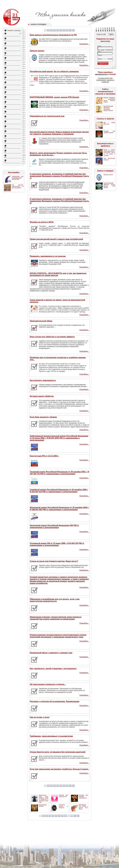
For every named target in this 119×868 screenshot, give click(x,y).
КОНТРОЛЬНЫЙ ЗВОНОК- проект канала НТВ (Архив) (54, 97)
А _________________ (13, 34)
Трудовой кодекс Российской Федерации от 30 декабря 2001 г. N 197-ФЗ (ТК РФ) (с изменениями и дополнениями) (59, 473)
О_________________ (13, 98)
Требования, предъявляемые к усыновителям (51, 736)
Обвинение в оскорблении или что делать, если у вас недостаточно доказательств (55, 600)
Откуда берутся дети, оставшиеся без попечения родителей (58, 752)
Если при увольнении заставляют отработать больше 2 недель (59, 769)
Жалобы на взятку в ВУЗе (42, 222)
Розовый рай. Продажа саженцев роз (83, 797)
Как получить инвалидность (43, 380)
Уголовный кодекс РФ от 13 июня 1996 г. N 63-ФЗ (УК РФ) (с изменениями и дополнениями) (57, 544)
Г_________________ (13, 49)
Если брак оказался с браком (43, 417)
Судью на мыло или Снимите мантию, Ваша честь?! (54, 561)
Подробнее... (84, 44)
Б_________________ (13, 39)
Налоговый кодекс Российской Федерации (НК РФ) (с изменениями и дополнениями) (54, 526)
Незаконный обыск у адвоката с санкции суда (51, 653)
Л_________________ (13, 83)
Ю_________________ (13, 156)
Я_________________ (13, 161)
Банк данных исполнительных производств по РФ (53, 35)
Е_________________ (13, 59)
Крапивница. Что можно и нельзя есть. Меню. (83, 807)
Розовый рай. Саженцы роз (64, 796)
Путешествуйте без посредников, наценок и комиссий (105, 80)
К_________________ (13, 78)
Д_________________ (13, 54)
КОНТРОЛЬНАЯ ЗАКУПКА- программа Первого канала (108, 108)
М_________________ (13, 88)
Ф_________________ (13, 127)
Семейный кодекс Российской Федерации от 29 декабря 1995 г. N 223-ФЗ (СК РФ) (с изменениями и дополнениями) (59, 491)
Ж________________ (12, 64)
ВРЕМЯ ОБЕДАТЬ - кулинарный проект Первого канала (109, 100)
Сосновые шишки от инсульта (64, 806)
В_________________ (13, 44)
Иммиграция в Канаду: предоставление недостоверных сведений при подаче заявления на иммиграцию (56, 618)
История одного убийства (42, 396)
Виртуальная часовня (43, 805)
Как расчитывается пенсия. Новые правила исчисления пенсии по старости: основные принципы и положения (59, 133)
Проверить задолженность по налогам (48, 256)
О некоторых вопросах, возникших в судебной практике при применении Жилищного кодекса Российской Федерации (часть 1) (59, 176)
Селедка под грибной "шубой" (109, 132)
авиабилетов (101, 74)
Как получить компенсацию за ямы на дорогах (18, 186)
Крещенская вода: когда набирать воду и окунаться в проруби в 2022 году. (44, 799)
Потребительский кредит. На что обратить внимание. (54, 72)
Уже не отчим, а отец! (40, 717)
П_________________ (13, 103)
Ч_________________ (13, 142)
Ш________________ (12, 147)
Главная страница (12, 30)
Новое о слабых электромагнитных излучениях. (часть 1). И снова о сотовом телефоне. (105, 153)
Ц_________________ (13, 137)
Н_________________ (13, 93)
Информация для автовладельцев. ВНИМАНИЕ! (18, 178)
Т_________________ (13, 117)
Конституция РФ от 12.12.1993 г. (44, 456)
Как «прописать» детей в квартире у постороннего (53, 669)
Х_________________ (13, 132)
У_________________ (13, 122)
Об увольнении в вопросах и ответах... (48, 684)
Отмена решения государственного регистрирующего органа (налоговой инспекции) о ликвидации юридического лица (58, 636)
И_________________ (13, 73)
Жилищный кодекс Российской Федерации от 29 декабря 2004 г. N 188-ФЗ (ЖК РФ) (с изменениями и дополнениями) (59, 509)
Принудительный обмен (41, 321)
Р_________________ (13, 108)
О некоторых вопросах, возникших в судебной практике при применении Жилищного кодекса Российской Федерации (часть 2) (59, 201)
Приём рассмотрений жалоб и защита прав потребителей (56, 239)
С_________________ (13, 112)
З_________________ (13, 69)
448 (72, 816)
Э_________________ (13, 152)
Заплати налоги (37, 51)
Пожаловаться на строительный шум (47, 116)
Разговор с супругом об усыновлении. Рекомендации (55, 701)
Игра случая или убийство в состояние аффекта (52, 337)
